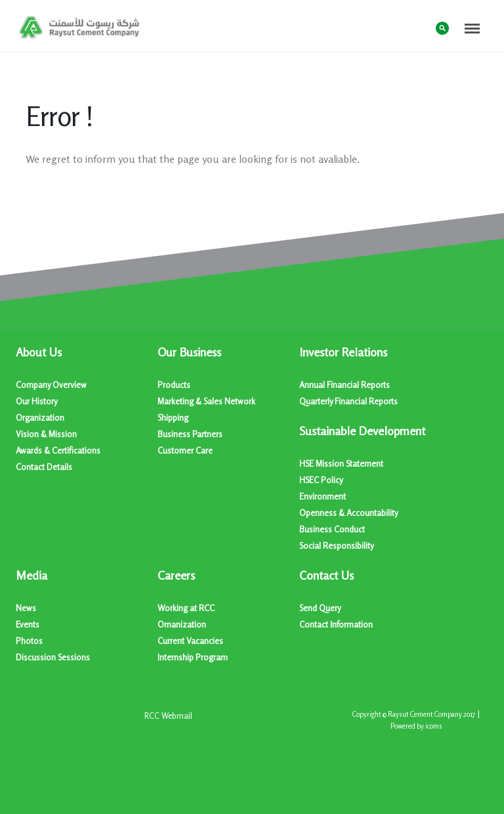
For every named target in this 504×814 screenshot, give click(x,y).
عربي (416, 27)
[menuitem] (87, 410)
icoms (434, 726)
